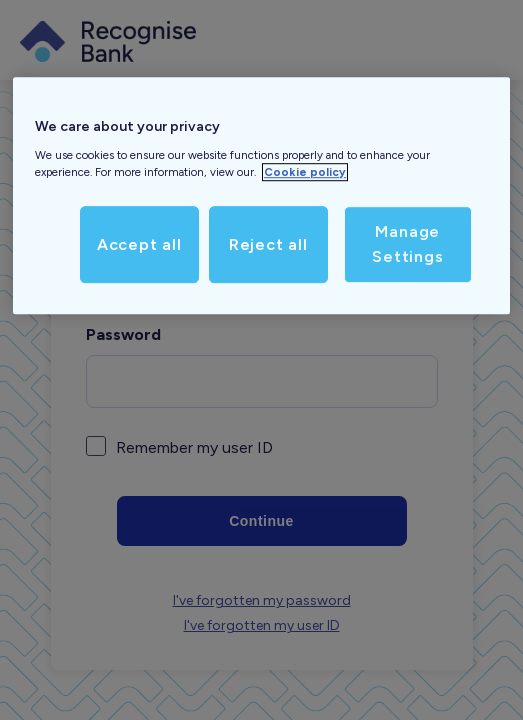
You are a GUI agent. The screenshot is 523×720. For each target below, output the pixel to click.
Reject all (268, 244)
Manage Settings (407, 244)
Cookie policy (305, 172)
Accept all (139, 244)
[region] (261, 195)
